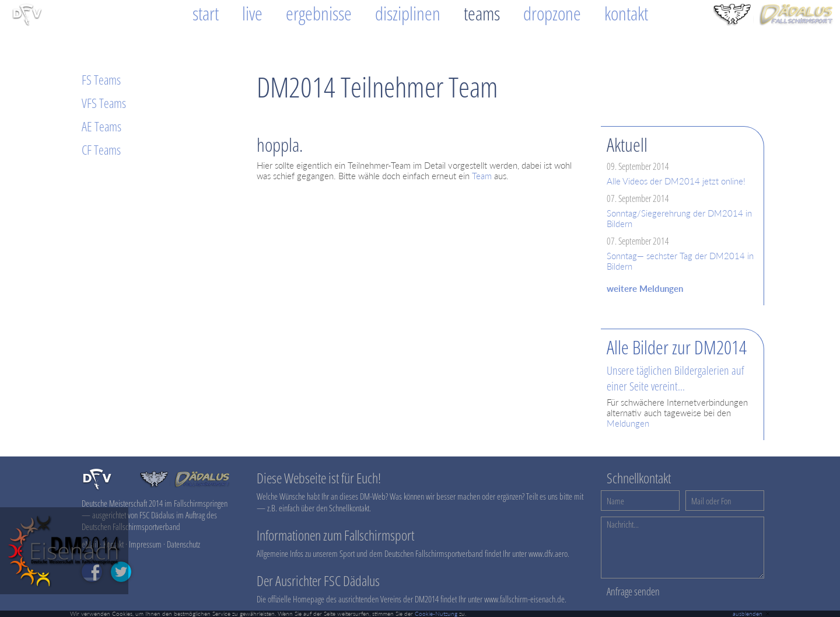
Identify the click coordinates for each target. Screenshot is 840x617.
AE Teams (101, 126)
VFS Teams (104, 103)
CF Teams (101, 149)
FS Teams (101, 79)
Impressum (145, 544)
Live (252, 13)
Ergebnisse (319, 13)
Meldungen (628, 423)
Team (482, 176)
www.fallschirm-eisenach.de (524, 599)
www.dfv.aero (548, 553)
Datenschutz (183, 544)
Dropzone (552, 13)
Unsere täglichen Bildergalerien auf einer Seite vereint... (675, 378)
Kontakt (626, 13)
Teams (482, 13)
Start (206, 13)
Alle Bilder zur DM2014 (677, 347)
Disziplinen (408, 13)
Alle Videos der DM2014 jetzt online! (676, 181)
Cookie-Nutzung (436, 613)
